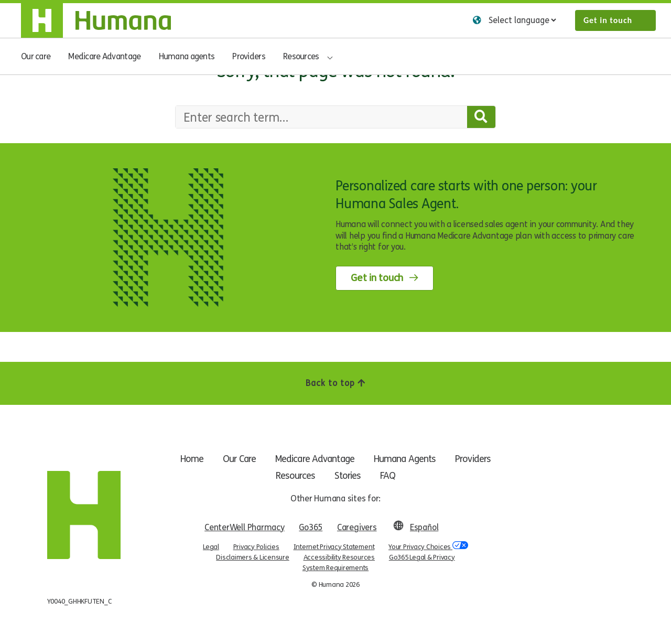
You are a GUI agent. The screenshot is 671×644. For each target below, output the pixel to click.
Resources (301, 56)
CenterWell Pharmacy (244, 527)
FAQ (389, 476)
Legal (211, 547)
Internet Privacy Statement (334, 547)
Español (424, 527)
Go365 (311, 527)
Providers (249, 56)
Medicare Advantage (104, 56)
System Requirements (335, 568)
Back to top (335, 383)
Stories (348, 476)
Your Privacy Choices (428, 546)
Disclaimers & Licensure (252, 557)
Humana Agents (409, 459)
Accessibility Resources (339, 557)
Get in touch (608, 20)
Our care (36, 56)
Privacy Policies (256, 547)
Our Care (235, 459)
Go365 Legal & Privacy (422, 557)
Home (185, 459)
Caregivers (357, 527)
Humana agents (187, 56)
